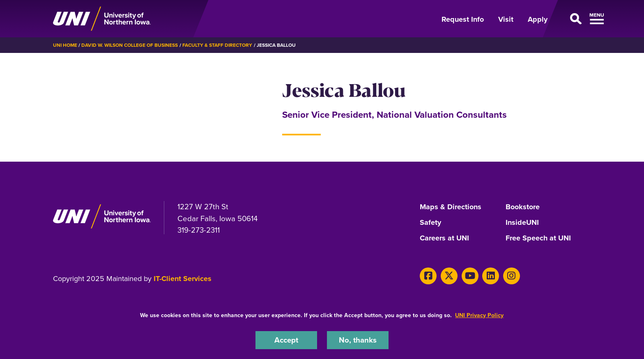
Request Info (463, 19)
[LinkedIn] (491, 276)
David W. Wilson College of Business (130, 45)
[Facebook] (428, 276)
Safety (430, 223)
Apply (538, 19)
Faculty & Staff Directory (217, 45)
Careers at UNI (444, 238)
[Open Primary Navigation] (574, 19)
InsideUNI (522, 223)
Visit (506, 19)
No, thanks (358, 340)
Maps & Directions (451, 207)
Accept (286, 340)
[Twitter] (449, 276)
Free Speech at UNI (538, 238)
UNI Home (65, 45)
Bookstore (523, 207)
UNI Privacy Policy (479, 315)
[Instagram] (512, 276)
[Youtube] (470, 276)
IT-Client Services (183, 279)
